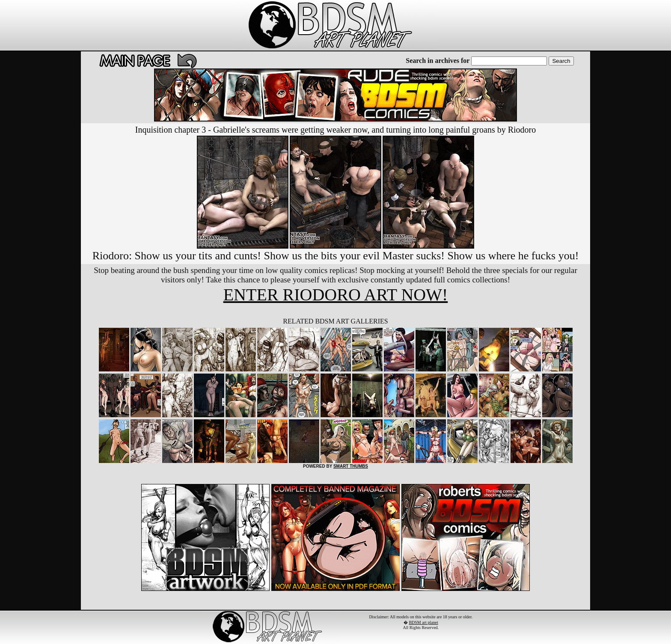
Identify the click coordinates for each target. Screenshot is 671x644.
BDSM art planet (423, 622)
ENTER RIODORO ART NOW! (336, 295)
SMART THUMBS (351, 466)
